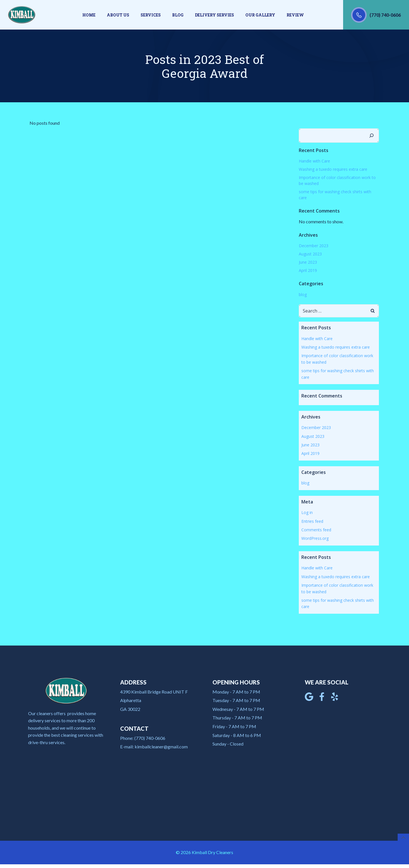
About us (118, 15)
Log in (307, 512)
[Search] (372, 135)
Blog (178, 15)
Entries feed (312, 521)
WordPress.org (315, 538)
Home (89, 15)
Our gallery (260, 15)
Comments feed (316, 529)
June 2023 (308, 262)
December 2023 (313, 245)
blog (302, 294)
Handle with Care (314, 161)
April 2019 (308, 270)
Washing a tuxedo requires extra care (333, 169)
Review (295, 15)
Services (151, 15)
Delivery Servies (214, 15)
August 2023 (310, 254)
